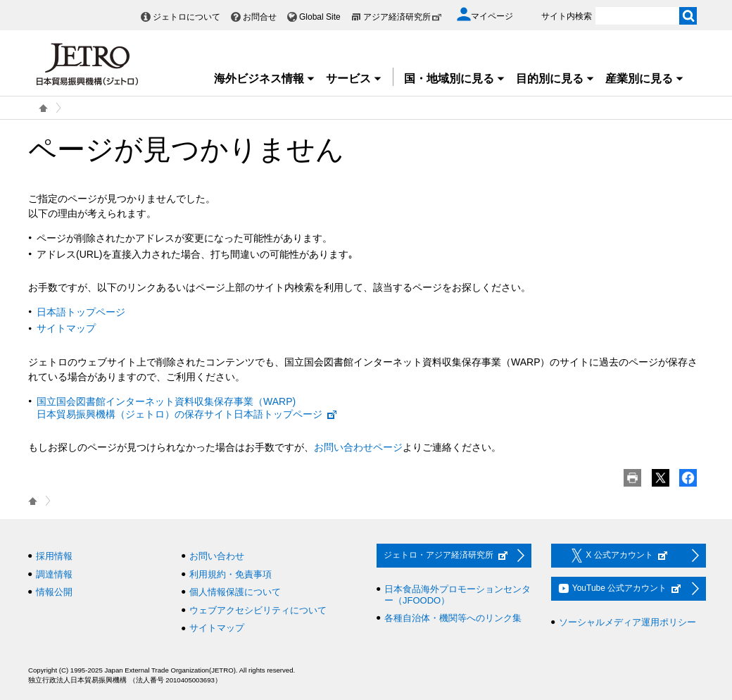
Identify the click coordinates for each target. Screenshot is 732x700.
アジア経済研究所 (403, 17)
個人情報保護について (235, 592)
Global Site (320, 17)
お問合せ (260, 17)
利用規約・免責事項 (231, 574)
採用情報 (54, 556)
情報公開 (54, 592)
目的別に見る (555, 79)
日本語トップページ (81, 312)
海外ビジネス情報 (265, 79)
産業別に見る (645, 79)
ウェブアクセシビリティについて (258, 610)
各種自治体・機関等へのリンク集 (453, 618)
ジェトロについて (187, 17)
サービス (354, 79)
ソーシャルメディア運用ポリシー (627, 622)
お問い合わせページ (358, 447)
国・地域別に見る (455, 79)
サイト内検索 (567, 16)
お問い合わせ (217, 556)
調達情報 (54, 574)
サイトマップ (66, 328)
